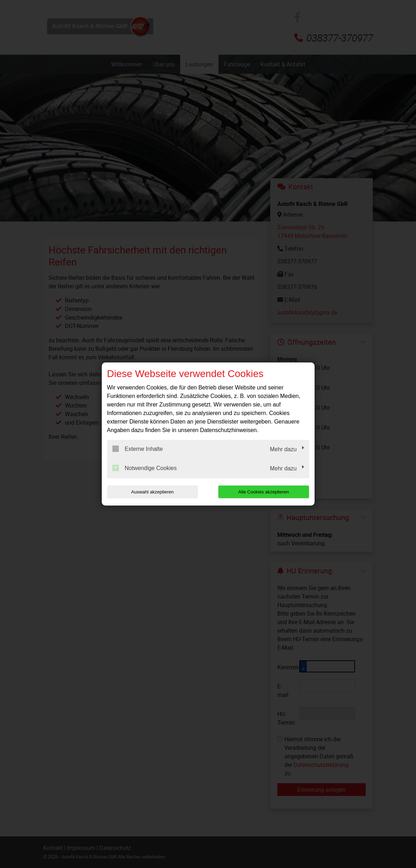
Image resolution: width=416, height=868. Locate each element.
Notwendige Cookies (145, 468)
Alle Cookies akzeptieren (264, 492)
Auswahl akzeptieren (152, 492)
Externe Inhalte (138, 449)
